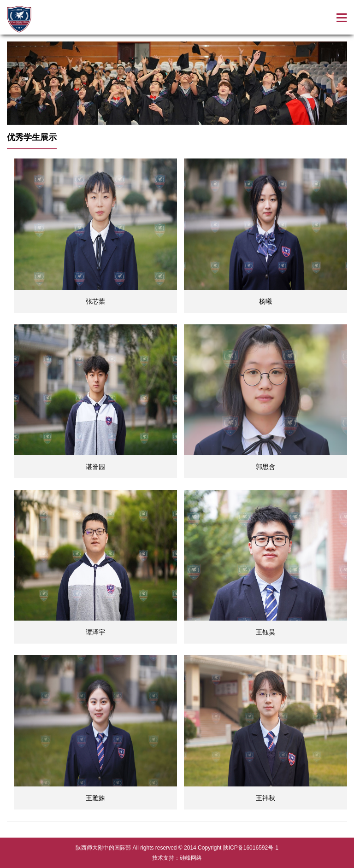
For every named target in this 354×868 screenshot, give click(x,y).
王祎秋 (265, 798)
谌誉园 (95, 467)
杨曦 (265, 301)
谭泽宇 (95, 632)
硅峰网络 (191, 858)
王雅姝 (95, 798)
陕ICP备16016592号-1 (251, 848)
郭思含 (265, 467)
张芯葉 (95, 301)
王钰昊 (265, 632)
